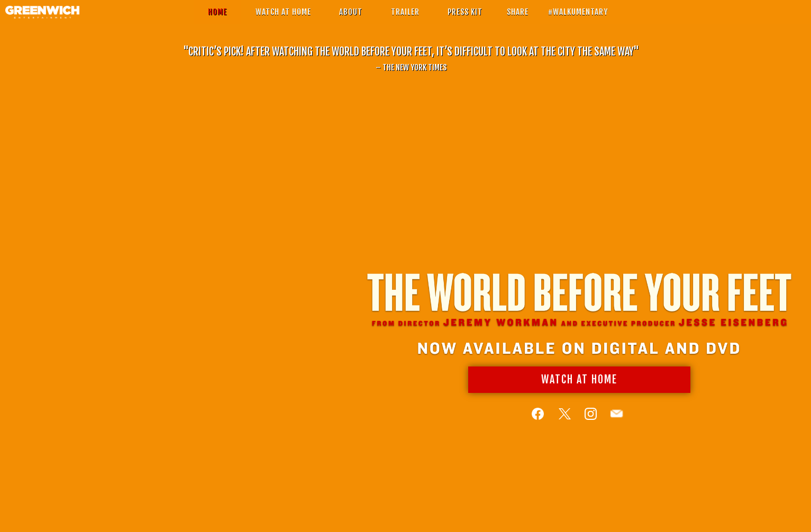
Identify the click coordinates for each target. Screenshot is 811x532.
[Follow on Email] (615, 421)
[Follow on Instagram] (589, 421)
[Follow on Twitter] (563, 421)
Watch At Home (578, 387)
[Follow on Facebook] (537, 421)
